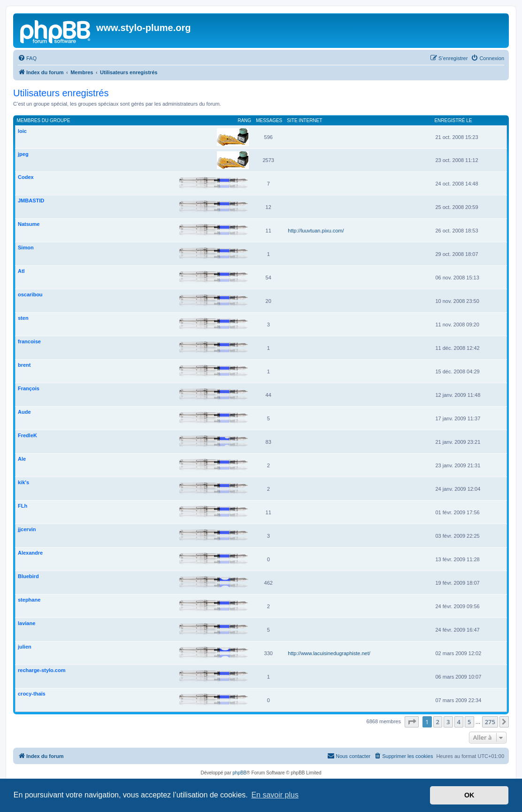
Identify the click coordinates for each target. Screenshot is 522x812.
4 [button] (459, 722)
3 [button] (448, 722)
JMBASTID (31, 201)
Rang (244, 120)
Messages (269, 120)
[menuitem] (27, 58)
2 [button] (438, 722)
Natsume (29, 224)
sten (23, 318)
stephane (29, 600)
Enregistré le (453, 120)
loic (22, 131)
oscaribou (30, 294)
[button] (412, 722)
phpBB (239, 773)
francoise (29, 341)
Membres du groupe (44, 120)
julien (25, 647)
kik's (23, 482)
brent (24, 365)
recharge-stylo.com (42, 670)
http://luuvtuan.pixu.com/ (316, 231)
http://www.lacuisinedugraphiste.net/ (329, 653)
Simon (26, 247)
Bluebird (28, 576)
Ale (22, 459)
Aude (24, 412)
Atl (21, 271)
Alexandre (30, 553)
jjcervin (27, 529)
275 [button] (490, 722)
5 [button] (469, 722)
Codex (26, 177)
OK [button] (469, 795)
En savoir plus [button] (275, 795)
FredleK (27, 435)
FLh (23, 506)
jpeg (23, 154)
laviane (27, 623)
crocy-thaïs (32, 694)
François (29, 388)
